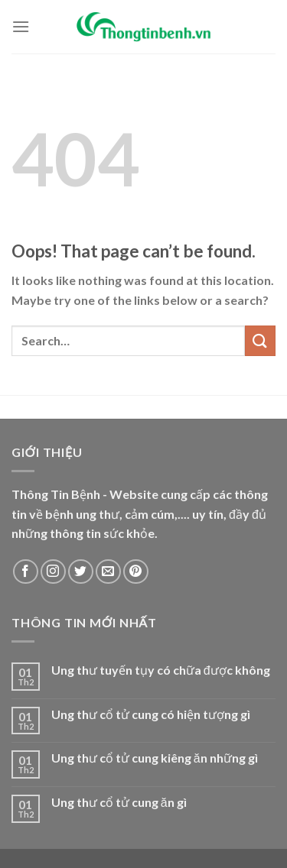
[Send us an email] (108, 572)
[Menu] (21, 26)
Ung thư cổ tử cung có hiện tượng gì (151, 714)
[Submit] (260, 340)
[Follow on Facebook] (26, 572)
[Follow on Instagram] (53, 572)
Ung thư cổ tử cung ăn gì (119, 802)
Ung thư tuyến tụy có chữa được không (161, 670)
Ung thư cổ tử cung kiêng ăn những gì (155, 758)
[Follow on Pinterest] (136, 572)
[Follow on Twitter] (81, 572)
